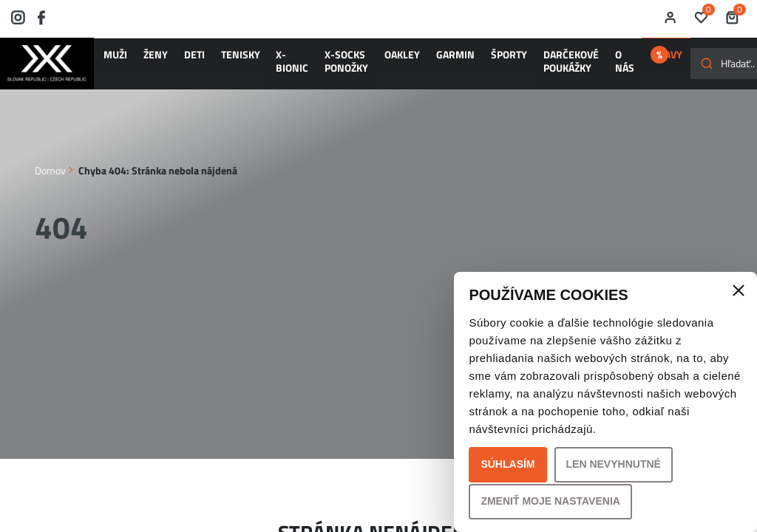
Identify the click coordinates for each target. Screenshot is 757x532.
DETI (173, 61)
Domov (50, 177)
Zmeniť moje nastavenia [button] (550, 501)
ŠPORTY (401, 61)
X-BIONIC (243, 68)
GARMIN (363, 61)
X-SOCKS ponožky (283, 68)
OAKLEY (325, 61)
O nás (488, 68)
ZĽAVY (543, 61)
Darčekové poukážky (448, 68)
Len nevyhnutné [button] (614, 464)
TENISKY (206, 61)
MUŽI (119, 61)
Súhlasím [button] (508, 464)
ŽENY (146, 61)
